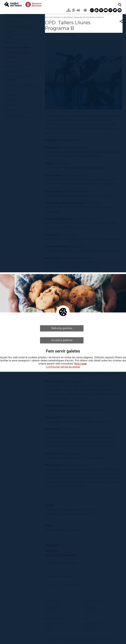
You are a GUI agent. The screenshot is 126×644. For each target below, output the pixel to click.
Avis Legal (81, 364)
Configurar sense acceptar (63, 367)
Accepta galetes (62, 340)
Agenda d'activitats (84, 17)
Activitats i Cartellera (61, 17)
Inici (47, 17)
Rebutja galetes (62, 328)
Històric (100, 17)
